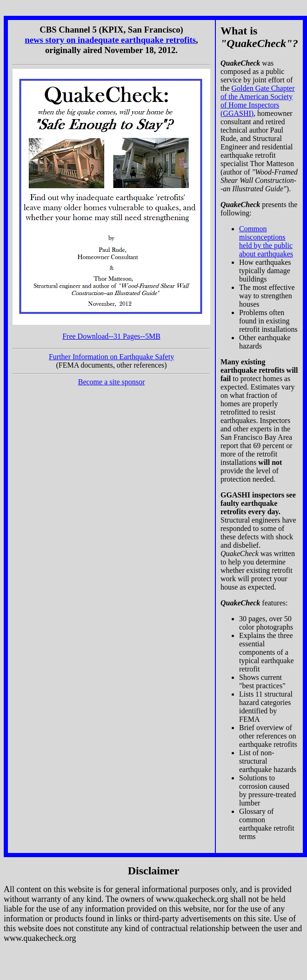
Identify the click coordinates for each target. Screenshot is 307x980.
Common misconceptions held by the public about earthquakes (266, 241)
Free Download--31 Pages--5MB (111, 336)
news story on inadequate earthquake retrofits (110, 40)
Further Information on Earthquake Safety (111, 357)
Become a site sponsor (112, 382)
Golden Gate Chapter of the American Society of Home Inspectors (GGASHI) (258, 101)
